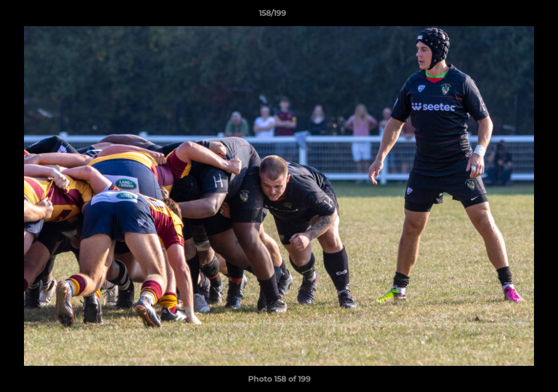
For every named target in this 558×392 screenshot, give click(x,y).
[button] (512, 16)
